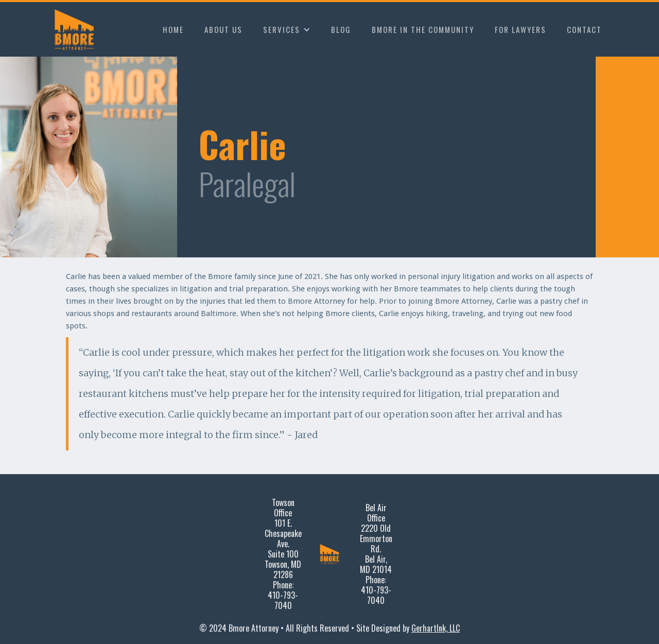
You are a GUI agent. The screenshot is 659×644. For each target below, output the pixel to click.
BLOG (341, 29)
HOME (173, 29)
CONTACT (584, 29)
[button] (287, 29)
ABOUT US (223, 29)
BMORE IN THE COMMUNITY (423, 29)
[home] (76, 29)
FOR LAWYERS (521, 29)
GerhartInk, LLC (436, 628)
